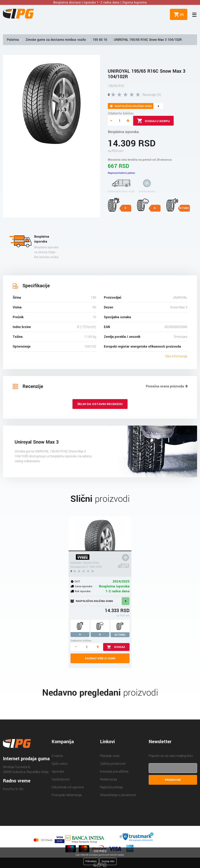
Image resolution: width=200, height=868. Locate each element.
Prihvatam (91, 861)
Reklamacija (108, 779)
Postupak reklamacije (67, 795)
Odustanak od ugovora (68, 787)
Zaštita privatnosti (113, 764)
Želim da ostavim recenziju (100, 404)
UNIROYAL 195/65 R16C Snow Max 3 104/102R (148, 40)
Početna (13, 40)
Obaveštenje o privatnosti (118, 795)
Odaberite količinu (121, 113)
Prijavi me (173, 780)
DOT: (78, 581)
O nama (57, 756)
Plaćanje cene (110, 756)
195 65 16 (100, 40)
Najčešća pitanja (111, 787)
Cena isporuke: (84, 586)
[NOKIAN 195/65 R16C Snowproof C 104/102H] (100, 534)
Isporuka (58, 772)
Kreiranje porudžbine (114, 772)
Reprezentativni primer (121, 173)
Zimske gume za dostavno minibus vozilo (56, 40)
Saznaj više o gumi (100, 658)
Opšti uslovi (60, 764)
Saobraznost (61, 779)
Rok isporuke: (83, 591)
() (181, 14)
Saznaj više (108, 861)
